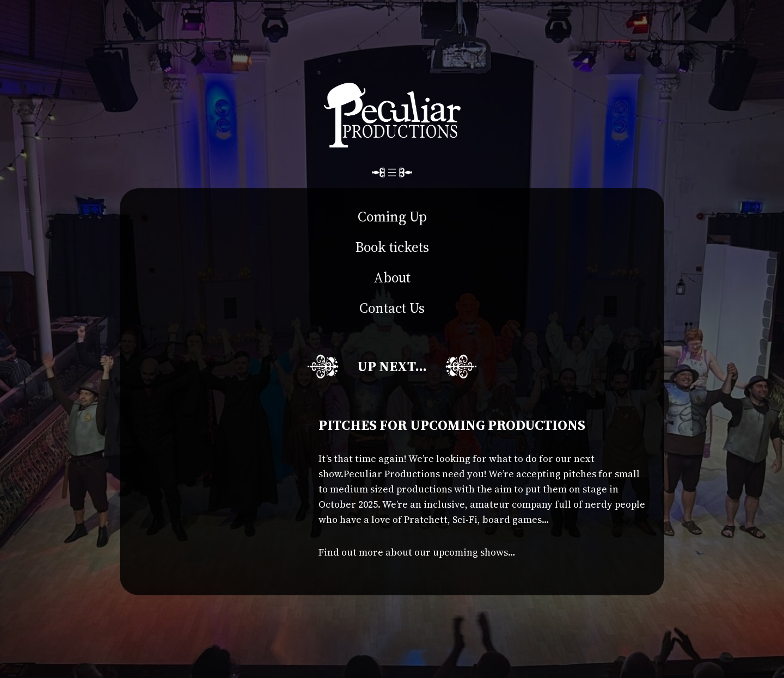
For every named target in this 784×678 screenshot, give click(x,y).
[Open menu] (392, 172)
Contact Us (392, 308)
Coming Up (392, 217)
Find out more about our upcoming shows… (417, 552)
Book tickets (392, 247)
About (392, 278)
